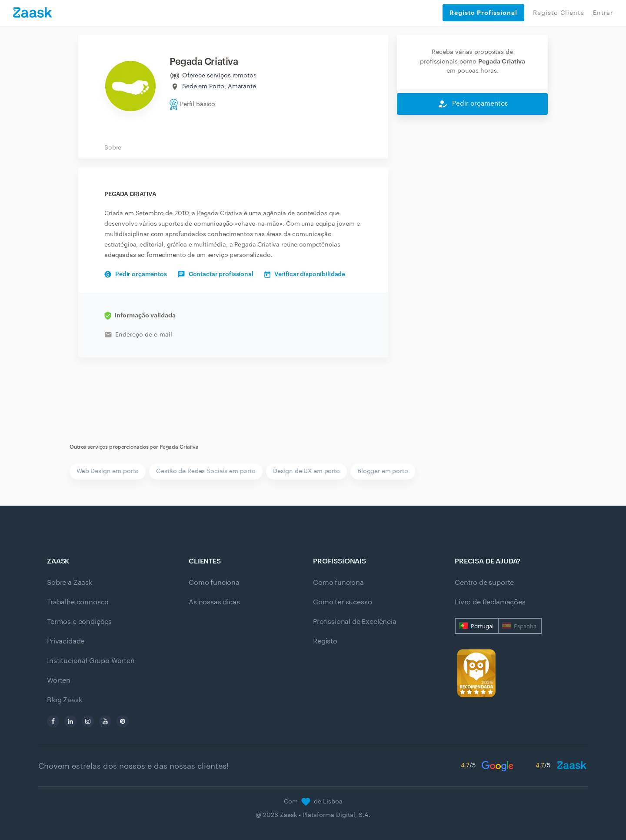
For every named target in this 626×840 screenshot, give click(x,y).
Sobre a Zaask (70, 583)
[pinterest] (123, 721)
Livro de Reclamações (490, 602)
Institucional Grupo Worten (91, 661)
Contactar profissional (216, 274)
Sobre (113, 148)
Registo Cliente (559, 13)
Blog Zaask (64, 700)
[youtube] (105, 721)
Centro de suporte (484, 583)
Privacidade (66, 641)
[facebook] (53, 721)
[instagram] (88, 721)
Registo (325, 641)
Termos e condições (79, 622)
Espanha (525, 626)
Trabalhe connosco (78, 602)
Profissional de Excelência (355, 622)
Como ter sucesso (342, 602)
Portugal (482, 626)
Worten (59, 680)
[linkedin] (70, 721)
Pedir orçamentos (136, 274)
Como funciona (214, 583)
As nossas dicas (214, 602)
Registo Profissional (483, 13)
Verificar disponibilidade (305, 274)
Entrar (603, 13)
